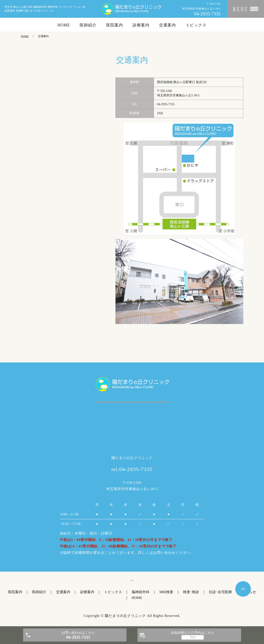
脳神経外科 (141, 592)
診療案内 (141, 25)
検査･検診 (191, 592)
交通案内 (167, 25)
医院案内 (115, 25)
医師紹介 (88, 25)
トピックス (196, 25)
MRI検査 (166, 592)
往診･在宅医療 (220, 592)
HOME (64, 25)
